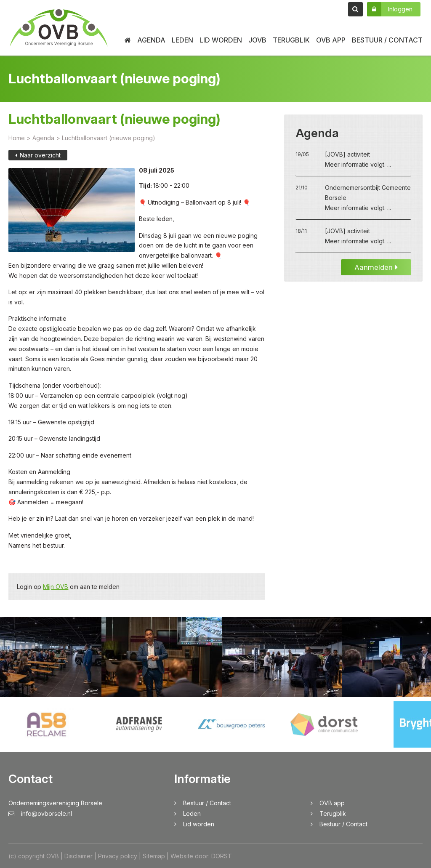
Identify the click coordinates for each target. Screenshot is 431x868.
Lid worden (221, 40)
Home (17, 138)
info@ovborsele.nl (40, 813)
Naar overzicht (38, 155)
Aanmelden (376, 267)
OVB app (331, 40)
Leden (182, 40)
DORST (222, 856)
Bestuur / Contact (387, 40)
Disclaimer (78, 856)
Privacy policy (118, 856)
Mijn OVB (56, 587)
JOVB (257, 40)
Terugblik (291, 40)
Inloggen (390, 9)
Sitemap (154, 856)
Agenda (151, 40)
